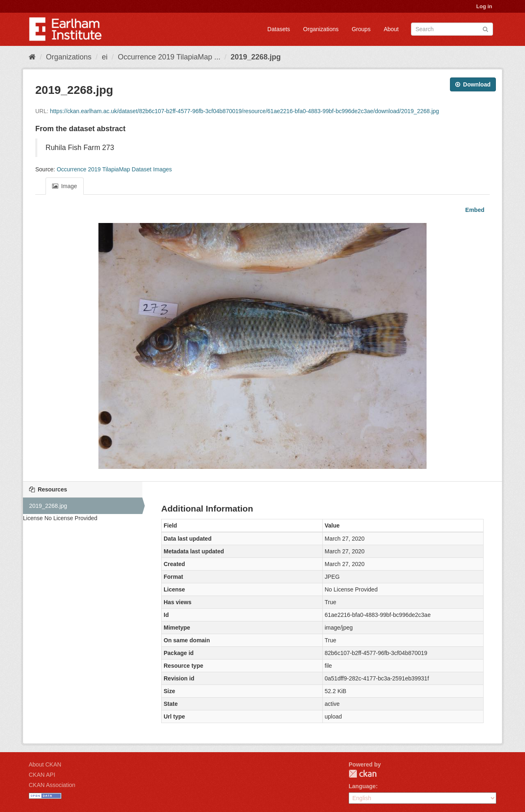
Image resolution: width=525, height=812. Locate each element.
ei (105, 57)
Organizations (321, 29)
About (391, 29)
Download (473, 84)
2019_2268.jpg (256, 57)
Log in (484, 6)
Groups (361, 29)
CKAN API (42, 775)
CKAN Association (52, 785)
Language (362, 786)
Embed (474, 210)
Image (65, 186)
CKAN (363, 774)
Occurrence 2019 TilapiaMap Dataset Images (114, 169)
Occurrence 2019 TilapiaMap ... (169, 57)
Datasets (279, 29)
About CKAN (45, 764)
